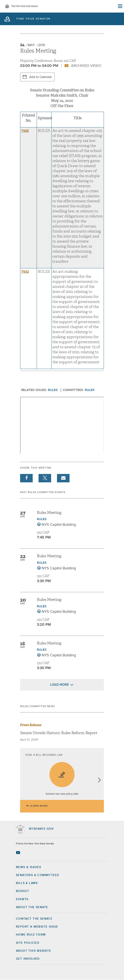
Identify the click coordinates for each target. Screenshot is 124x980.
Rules (53, 390)
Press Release (31, 725)
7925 (25, 131)
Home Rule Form (31, 935)
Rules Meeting (49, 513)
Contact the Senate (34, 919)
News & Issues (28, 867)
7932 (25, 272)
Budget (23, 891)
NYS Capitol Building (59, 525)
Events (22, 899)
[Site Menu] (120, 6)
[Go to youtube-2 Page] (19, 853)
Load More (59, 685)
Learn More (39, 806)
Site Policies (28, 943)
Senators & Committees (37, 875)
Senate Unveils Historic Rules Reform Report (59, 733)
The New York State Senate (25, 6)
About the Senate (32, 907)
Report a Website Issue (37, 927)
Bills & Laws (27, 883)
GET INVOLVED (28, 959)
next (99, 780)
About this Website (34, 951)
